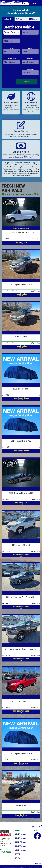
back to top (37, 826)
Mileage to (30, 72)
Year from (12, 51)
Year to (30, 51)
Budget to (30, 61)
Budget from (12, 61)
